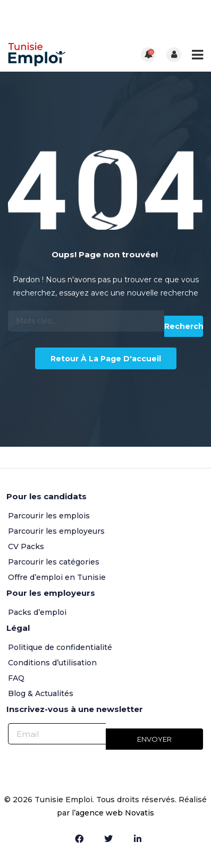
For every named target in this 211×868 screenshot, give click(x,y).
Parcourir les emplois (49, 516)
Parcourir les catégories (54, 562)
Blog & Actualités (41, 693)
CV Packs (26, 546)
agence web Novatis (115, 813)
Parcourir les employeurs (56, 531)
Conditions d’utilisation (52, 663)
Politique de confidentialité (60, 647)
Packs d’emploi (37, 612)
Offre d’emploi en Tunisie (57, 577)
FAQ (16, 678)
